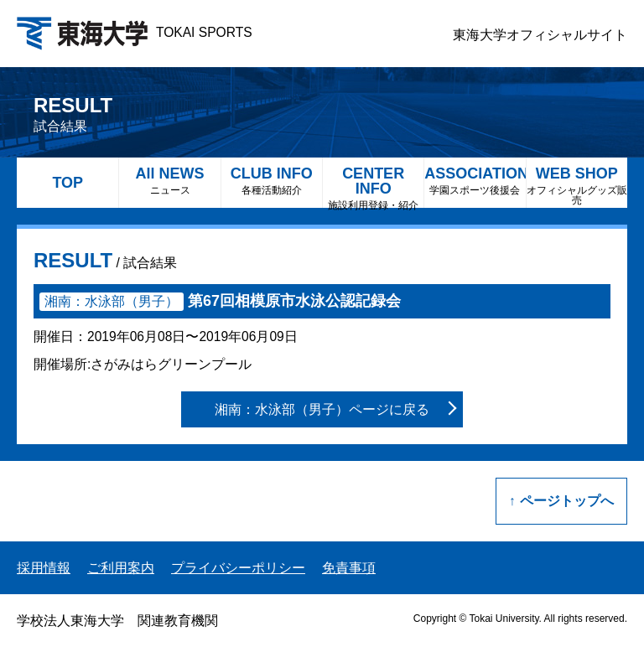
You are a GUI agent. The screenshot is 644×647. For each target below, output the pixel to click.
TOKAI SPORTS (135, 32)
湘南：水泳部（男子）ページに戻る (322, 409)
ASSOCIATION (475, 181)
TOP (68, 183)
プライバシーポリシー (238, 568)
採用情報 (44, 568)
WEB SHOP (577, 186)
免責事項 (349, 568)
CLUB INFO (272, 181)
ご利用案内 (121, 568)
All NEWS (169, 181)
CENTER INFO (373, 186)
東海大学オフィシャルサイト (540, 35)
